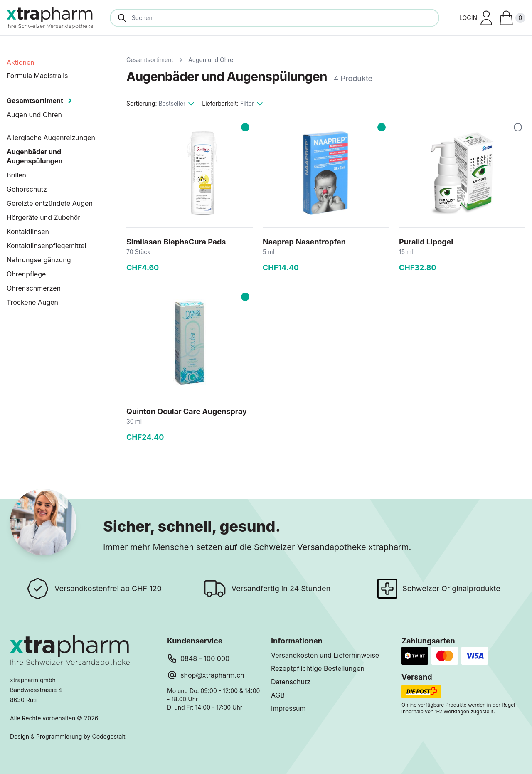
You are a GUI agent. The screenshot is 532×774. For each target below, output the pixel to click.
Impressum (288, 708)
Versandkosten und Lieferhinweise (325, 655)
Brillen (16, 175)
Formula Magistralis (37, 76)
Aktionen (21, 62)
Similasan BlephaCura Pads (176, 242)
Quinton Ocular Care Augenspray (187, 411)
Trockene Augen (32, 302)
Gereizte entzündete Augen (50, 203)
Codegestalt (108, 736)
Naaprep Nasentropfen (304, 242)
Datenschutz (291, 682)
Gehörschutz (27, 189)
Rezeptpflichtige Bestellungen (318, 668)
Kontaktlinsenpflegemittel (46, 246)
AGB (278, 695)
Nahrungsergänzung (39, 260)
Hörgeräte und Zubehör (43, 217)
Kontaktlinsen (28, 232)
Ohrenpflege (26, 274)
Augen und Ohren (212, 60)
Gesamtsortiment (150, 60)
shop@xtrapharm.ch (212, 675)
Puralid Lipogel (426, 242)
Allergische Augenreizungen (51, 138)
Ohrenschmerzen (34, 288)
